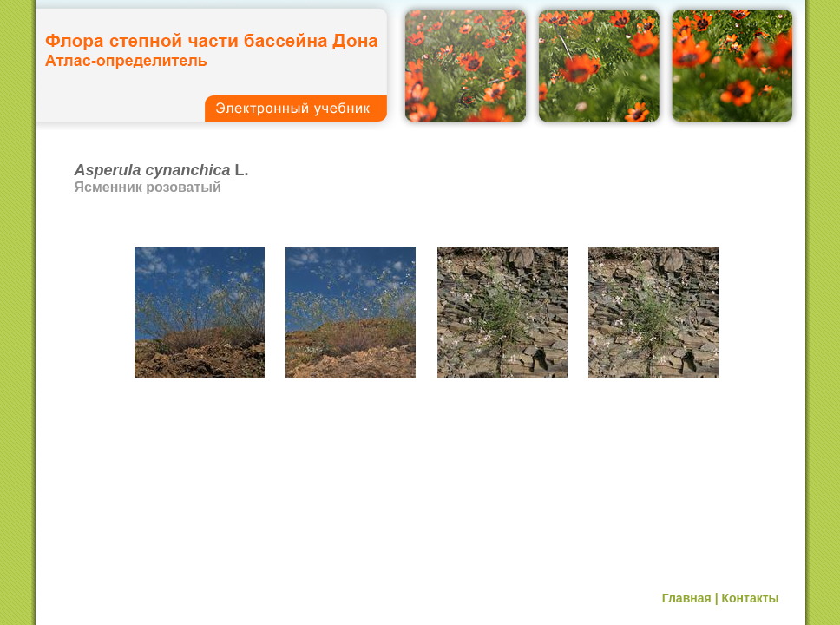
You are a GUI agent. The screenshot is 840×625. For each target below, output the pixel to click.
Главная (687, 598)
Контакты (750, 598)
